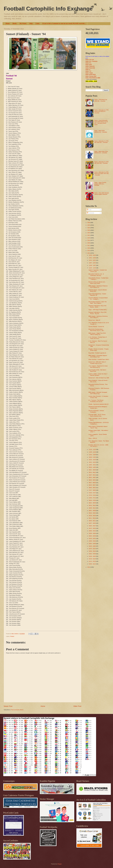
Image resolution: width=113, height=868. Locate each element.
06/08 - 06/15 (92, 508)
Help (31, 24)
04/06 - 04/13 (92, 531)
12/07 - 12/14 (92, 263)
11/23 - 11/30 (92, 268)
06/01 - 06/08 (92, 511)
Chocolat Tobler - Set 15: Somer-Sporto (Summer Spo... (97, 415)
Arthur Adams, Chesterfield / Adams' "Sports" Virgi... (98, 427)
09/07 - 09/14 (92, 475)
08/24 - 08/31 (92, 480)
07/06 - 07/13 (92, 498)
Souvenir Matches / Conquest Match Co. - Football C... (98, 298)
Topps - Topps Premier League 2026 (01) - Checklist (100, 184)
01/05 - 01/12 (92, 564)
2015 (89, 251)
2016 (89, 248)
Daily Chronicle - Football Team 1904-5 (99, 359)
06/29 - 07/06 (92, 500)
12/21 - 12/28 (92, 258)
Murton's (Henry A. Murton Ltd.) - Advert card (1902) (97, 283)
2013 (89, 567)
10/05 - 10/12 (92, 465)
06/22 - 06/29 (92, 503)
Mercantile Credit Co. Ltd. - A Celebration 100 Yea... (96, 275)
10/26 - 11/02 (92, 457)
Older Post (77, 706)
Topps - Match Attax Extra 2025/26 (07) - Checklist (101, 152)
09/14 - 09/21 (92, 472)
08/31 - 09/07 (92, 477)
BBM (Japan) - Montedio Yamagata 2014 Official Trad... (98, 393)
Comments (90, 213)
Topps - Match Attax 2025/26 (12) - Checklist (101, 131)
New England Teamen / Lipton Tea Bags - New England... (98, 302)
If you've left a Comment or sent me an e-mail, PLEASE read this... (64, 24)
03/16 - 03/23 (92, 539)
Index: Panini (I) (90, 66)
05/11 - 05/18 (92, 518)
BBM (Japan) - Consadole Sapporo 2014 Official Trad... (98, 356)
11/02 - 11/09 (92, 455)
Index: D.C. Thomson (91, 61)
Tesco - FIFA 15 (93, 438)
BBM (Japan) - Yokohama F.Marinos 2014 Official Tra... (98, 287)
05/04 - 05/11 (92, 521)
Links (38, 24)
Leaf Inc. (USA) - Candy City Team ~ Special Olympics (98, 375)
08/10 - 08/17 (92, 485)
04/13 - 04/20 (92, 528)
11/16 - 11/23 (92, 449)
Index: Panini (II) (90, 68)
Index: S (88, 70)
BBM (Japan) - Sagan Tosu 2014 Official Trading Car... (97, 334)
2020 (89, 238)
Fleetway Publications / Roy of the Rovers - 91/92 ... (98, 306)
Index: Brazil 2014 (91, 74)
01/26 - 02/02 (92, 556)
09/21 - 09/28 (92, 470)
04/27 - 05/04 (92, 523)
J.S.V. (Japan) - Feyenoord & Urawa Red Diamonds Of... (98, 367)
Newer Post (8, 706)
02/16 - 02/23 (92, 549)
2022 (89, 233)
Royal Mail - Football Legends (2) (97, 353)
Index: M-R (89, 65)
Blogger (60, 864)
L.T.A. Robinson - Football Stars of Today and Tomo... (98, 338)
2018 (89, 243)
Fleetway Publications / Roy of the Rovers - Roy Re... (98, 313)
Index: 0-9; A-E (90, 60)
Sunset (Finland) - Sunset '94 (96, 327)
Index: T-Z (88, 71)
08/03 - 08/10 (92, 488)
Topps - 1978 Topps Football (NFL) (98, 310)
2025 (89, 225)
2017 (89, 245)
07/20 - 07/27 (92, 493)
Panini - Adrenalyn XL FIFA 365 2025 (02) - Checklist (101, 162)
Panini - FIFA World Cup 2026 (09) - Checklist (101, 100)
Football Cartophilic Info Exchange (48, 9)
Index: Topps (89, 73)
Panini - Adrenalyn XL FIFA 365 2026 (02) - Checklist (101, 142)
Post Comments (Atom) (17, 710)
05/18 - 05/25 (92, 516)
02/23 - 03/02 (92, 546)
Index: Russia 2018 (91, 76)
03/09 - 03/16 (92, 541)
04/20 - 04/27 (92, 526)
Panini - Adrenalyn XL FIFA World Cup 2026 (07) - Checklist (101, 111)
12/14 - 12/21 (92, 260)
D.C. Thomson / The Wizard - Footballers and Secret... (96, 401)
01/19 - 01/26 (92, 559)
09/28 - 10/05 (92, 467)
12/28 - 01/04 (92, 255)
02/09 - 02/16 (92, 551)
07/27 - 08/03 (92, 490)
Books (15, 24)
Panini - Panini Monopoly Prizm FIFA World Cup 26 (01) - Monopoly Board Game (101, 122)
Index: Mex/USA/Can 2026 (93, 78)
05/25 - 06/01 (92, 513)
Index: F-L (88, 63)
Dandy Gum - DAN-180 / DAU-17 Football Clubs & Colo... (97, 363)
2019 (89, 240)
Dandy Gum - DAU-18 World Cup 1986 (99, 378)
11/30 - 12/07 (92, 265)
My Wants (23, 24)
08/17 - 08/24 (92, 483)
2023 (89, 230)
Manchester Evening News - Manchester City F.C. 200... (97, 330)
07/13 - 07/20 (92, 495)
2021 (89, 235)
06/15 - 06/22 (92, 505)
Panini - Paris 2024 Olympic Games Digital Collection (102, 194)
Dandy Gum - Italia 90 (94, 320)
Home (8, 24)
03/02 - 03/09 (92, 544)
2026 (89, 223)
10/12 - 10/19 (92, 462)
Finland (12, 636)
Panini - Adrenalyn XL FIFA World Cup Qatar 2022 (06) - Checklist (101, 174)
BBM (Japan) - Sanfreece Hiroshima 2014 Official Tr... (98, 317)
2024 (89, 228)
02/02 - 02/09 (92, 554)
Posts (89, 210)
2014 (89, 253)
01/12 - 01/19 (92, 561)
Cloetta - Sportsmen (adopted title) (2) (99, 404)
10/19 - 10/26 (92, 460)
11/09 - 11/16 (92, 452)
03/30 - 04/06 (92, 533)
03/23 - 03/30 (92, 536)
